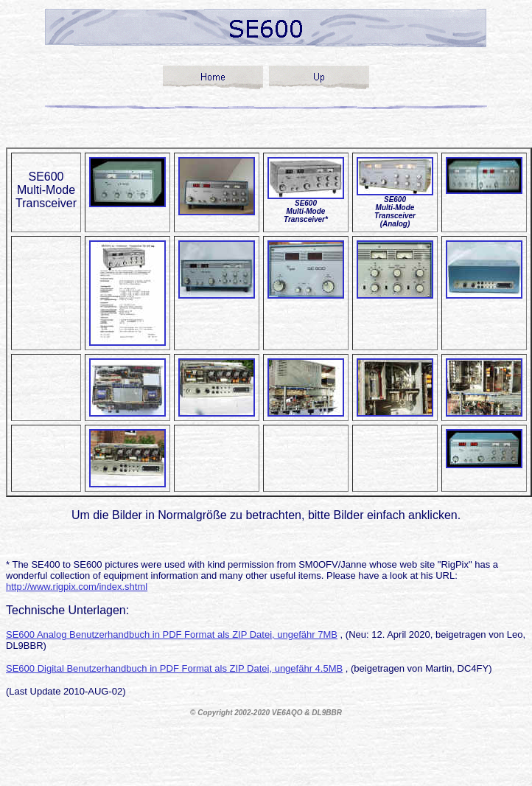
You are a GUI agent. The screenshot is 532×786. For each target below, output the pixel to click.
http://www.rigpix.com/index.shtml (77, 587)
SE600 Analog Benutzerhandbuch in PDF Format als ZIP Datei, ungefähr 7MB (172, 634)
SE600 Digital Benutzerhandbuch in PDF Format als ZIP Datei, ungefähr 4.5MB (174, 668)
